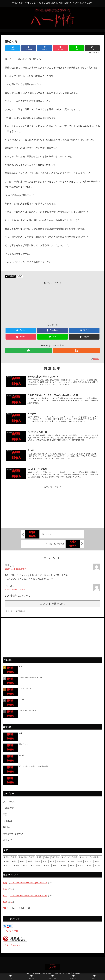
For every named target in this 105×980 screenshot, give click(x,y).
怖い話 (6, 827)
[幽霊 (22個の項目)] (75, 857)
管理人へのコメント (63, 973)
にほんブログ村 (10, 931)
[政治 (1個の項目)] (73, 865)
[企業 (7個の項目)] (52, 861)
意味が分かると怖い (13, 833)
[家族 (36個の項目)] (39, 857)
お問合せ (77, 973)
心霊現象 (7, 821)
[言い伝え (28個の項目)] (55, 857)
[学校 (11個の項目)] (14, 861)
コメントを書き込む (52, 603)
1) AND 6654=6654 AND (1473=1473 (29, 882)
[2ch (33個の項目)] (47, 857)
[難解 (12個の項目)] (6, 861)
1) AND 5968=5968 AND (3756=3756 (29, 895)
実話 (5, 814)
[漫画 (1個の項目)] (90, 865)
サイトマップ (47, 973)
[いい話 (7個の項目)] (71, 861)
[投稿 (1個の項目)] (64, 865)
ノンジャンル (10, 801)
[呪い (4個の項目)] (17, 865)
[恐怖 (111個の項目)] (6, 857)
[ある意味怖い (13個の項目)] (96, 857)
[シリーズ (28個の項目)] (66, 857)
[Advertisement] (52, 302)
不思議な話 (11, 276)
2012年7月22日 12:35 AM (15, 589)
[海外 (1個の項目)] (81, 865)
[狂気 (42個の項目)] (32, 857)
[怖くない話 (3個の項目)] (36, 865)
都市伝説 (7, 840)
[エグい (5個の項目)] (88, 861)
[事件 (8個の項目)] (30, 861)
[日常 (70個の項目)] (14, 857)
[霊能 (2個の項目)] (47, 865)
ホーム (28, 973)
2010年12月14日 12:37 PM (15, 569)
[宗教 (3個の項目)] (25, 865)
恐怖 (21, 276)
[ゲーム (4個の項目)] (8, 865)
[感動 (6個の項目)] (80, 861)
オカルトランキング (11, 945)
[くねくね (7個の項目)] (61, 861)
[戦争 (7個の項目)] (38, 861)
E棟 (4, 908)
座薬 (5, 882)
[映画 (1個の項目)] (98, 865)
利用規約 (36, 973)
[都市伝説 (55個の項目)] (23, 857)
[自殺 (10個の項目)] (22, 861)
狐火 (5, 895)
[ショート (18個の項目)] (84, 857)
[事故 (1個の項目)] (56, 865)
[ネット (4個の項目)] (98, 861)
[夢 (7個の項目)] (45, 861)
